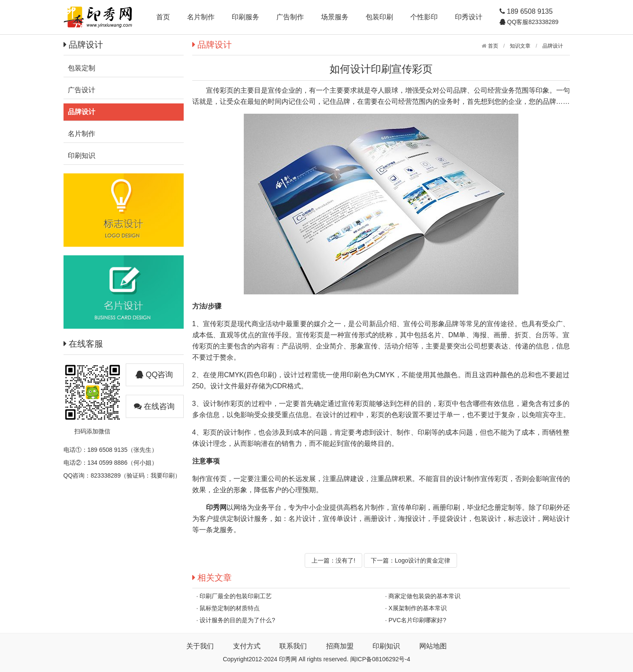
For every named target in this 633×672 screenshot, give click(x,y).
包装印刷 (379, 17)
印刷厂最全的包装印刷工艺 (236, 596)
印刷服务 (245, 17)
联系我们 (293, 646)
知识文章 (520, 46)
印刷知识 (386, 646)
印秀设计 (469, 17)
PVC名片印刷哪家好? (417, 620)
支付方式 (247, 646)
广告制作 (290, 17)
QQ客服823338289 (532, 22)
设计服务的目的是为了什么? (237, 620)
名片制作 (201, 17)
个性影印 (424, 17)
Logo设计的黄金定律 (423, 560)
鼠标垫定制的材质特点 (230, 608)
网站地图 (433, 646)
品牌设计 (553, 46)
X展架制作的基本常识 (417, 608)
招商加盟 (340, 646)
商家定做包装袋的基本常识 (424, 596)
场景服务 (335, 17)
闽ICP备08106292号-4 (380, 659)
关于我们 (200, 646)
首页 (163, 17)
